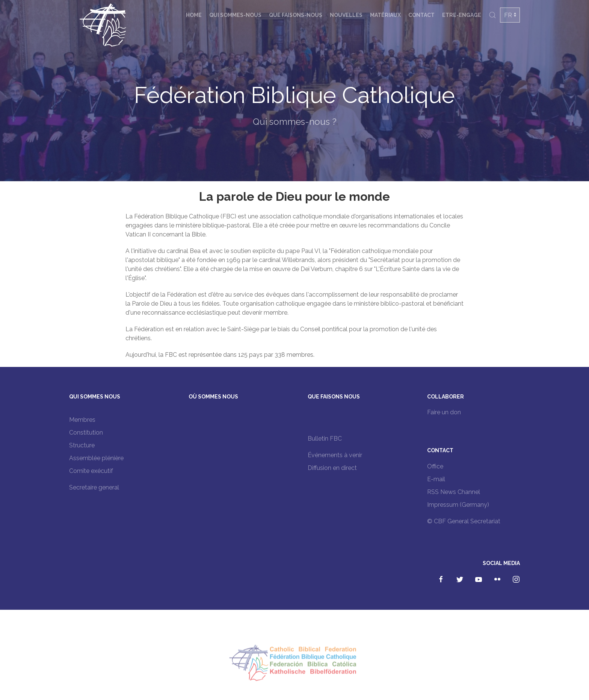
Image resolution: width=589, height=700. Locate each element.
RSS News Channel (454, 492)
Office (435, 466)
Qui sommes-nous (235, 15)
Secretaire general (94, 487)
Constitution (86, 433)
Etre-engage (462, 15)
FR (508, 15)
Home (194, 15)
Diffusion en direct (332, 468)
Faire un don (444, 412)
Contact (421, 15)
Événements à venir (335, 455)
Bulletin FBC (325, 439)
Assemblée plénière (96, 458)
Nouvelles (346, 15)
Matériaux (385, 15)
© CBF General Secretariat (464, 521)
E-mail (436, 479)
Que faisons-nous (296, 15)
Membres (82, 420)
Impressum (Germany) (458, 505)
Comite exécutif (91, 471)
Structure (82, 445)
